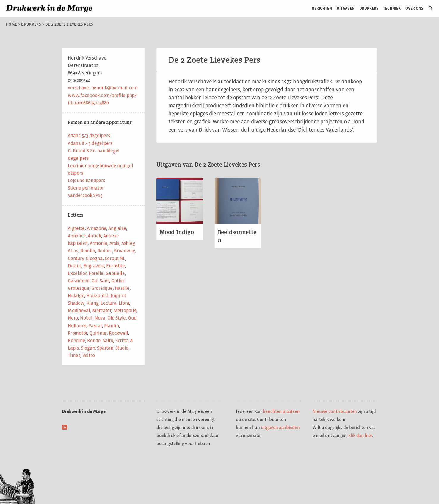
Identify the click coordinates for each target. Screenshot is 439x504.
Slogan (88, 348)
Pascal (95, 326)
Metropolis (125, 310)
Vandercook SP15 (85, 195)
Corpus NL (115, 258)
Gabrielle (115, 273)
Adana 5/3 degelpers (89, 136)
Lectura (108, 303)
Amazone (97, 228)
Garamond (79, 281)
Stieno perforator (86, 188)
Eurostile (116, 266)
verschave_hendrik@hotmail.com (103, 88)
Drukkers (369, 8)
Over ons (414, 8)
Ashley (128, 243)
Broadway (124, 251)
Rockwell (119, 333)
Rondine (76, 341)
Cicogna (94, 258)
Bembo (88, 251)
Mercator (102, 310)
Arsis (114, 243)
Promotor (77, 333)
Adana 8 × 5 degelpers (90, 143)
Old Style (117, 318)
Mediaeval (79, 310)
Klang (93, 303)
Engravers (94, 266)
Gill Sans (100, 281)
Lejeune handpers (86, 180)
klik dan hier (360, 435)
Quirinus (98, 333)
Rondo (94, 341)
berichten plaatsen (281, 411)
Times (74, 355)
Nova (100, 318)
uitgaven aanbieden (280, 427)
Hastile (122, 288)
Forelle (96, 273)
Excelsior (77, 273)
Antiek (94, 236)
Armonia (99, 243)
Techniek (392, 8)
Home (11, 24)
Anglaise (117, 228)
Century (76, 258)
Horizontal (97, 296)
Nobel (86, 318)
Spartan (105, 348)
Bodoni (105, 251)
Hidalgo (76, 296)
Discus (75, 266)
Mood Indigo (177, 232)
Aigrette (76, 228)
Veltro (89, 355)
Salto (108, 341)
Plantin (112, 326)
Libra (124, 303)
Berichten (322, 8)
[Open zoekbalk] (428, 8)
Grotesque (102, 288)
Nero (73, 318)
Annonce (77, 236)
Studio (122, 348)
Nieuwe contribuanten (335, 411)
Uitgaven (346, 8)
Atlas (73, 251)
